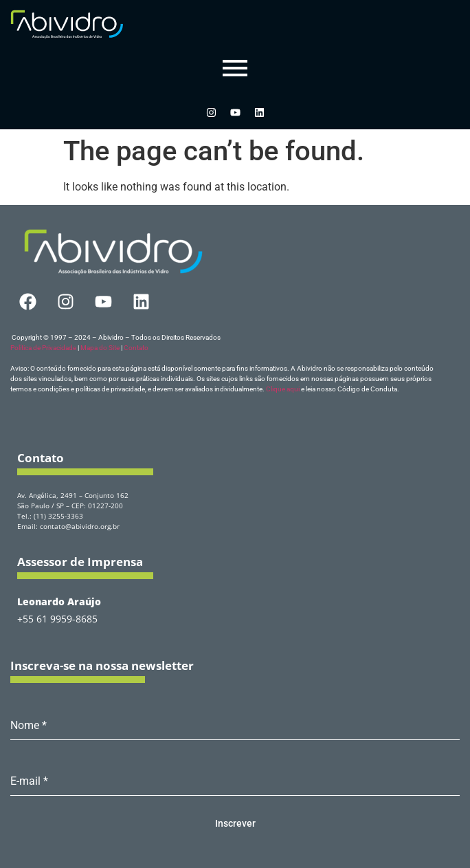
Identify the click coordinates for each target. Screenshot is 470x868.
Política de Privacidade (43, 348)
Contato (136, 348)
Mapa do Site (100, 348)
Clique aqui (283, 389)
